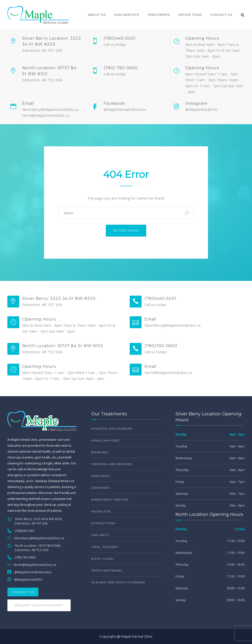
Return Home (126, 230)
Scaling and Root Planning (118, 582)
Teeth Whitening (107, 570)
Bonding (100, 452)
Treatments (159, 15)
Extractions (103, 523)
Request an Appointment (39, 605)
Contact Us (221, 15)
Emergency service (110, 500)
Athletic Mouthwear (112, 429)
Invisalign (101, 511)
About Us (97, 15)
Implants (100, 535)
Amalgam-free (105, 440)
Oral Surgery (105, 547)
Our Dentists (126, 15)
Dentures (101, 476)
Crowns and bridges (112, 464)
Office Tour (190, 15)
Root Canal (103, 559)
